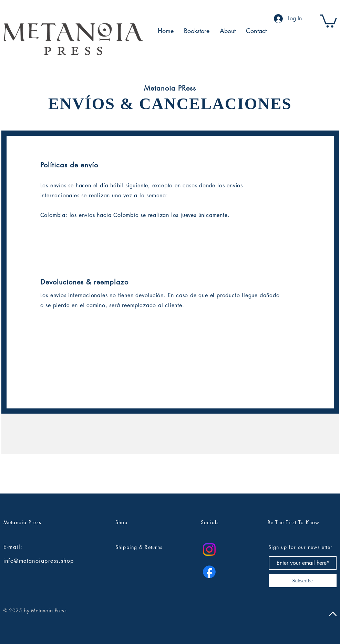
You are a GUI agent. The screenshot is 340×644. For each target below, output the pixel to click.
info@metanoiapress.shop (39, 561)
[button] (328, 20)
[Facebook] (209, 572)
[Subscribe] (303, 581)
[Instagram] (209, 549)
